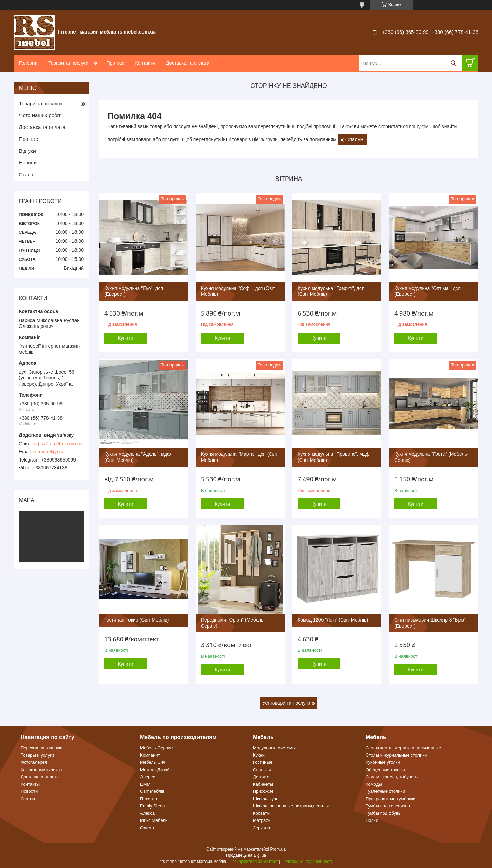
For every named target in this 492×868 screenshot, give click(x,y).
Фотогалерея (34, 762)
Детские (261, 777)
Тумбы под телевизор (388, 806)
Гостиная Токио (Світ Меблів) (136, 620)
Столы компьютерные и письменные (403, 748)
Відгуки (27, 151)
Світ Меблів (152, 791)
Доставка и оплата (40, 777)
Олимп (147, 828)
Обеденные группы (385, 770)
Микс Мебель (154, 820)
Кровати (261, 813)
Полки (372, 820)
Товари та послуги (68, 63)
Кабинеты (263, 784)
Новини (28, 163)
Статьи (28, 799)
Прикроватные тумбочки (391, 799)
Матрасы (262, 820)
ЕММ (145, 784)
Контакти (145, 63)
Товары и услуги (37, 755)
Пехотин (149, 799)
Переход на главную (42, 748)
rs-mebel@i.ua (49, 452)
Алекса (147, 813)
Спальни (262, 770)
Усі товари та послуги (286, 703)
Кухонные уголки (383, 762)
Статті (26, 175)
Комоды (374, 784)
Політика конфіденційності (307, 862)
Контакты (30, 784)
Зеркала (261, 828)
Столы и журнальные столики (396, 755)
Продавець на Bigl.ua (246, 855)
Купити (126, 338)
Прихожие (263, 791)
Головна (28, 63)
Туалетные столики (385, 791)
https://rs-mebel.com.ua (57, 444)
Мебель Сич (153, 762)
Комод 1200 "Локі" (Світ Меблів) (333, 620)
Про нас (115, 63)
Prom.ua (278, 849)
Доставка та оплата (188, 63)
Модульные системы (274, 748)
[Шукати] (453, 63)
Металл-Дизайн (156, 770)
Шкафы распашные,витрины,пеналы (291, 806)
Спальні (355, 139)
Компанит (150, 755)
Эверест (149, 777)
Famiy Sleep (152, 806)
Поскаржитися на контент (254, 862)
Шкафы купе (266, 799)
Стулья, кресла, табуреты (392, 777)
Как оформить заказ (41, 770)
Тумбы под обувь (383, 813)
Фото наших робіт (40, 115)
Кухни (259, 755)
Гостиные (263, 762)
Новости (29, 791)
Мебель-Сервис (156, 748)
